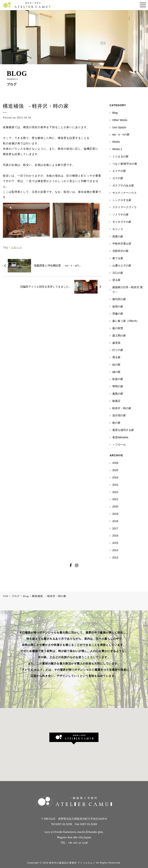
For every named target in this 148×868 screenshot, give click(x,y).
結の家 (116, 365)
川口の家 (118, 273)
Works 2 (117, 149)
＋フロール (119, 445)
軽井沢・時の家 (122, 408)
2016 (115, 536)
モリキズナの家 (122, 222)
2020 (115, 507)
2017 (115, 528)
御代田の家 (119, 299)
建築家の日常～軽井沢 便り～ (128, 290)
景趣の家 (118, 314)
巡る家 (116, 280)
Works (116, 142)
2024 (115, 477)
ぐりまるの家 (120, 156)
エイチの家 (119, 171)
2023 (115, 485)
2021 (115, 499)
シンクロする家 (122, 200)
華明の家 (118, 386)
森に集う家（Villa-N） (126, 321)
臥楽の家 (118, 379)
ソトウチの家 (120, 214)
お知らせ (16, 247)
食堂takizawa (120, 437)
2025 (115, 470)
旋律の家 (118, 306)
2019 (115, 514)
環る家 (116, 357)
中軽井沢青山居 (122, 244)
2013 (115, 558)
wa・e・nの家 (121, 134)
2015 (115, 543)
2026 (115, 463)
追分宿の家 (119, 415)
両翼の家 (118, 236)
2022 (115, 492)
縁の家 (116, 372)
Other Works (120, 120)
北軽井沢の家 (120, 251)
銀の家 (116, 423)
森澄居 (116, 343)
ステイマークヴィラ (124, 207)
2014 (115, 550)
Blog (115, 113)
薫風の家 (118, 394)
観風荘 (116, 401)
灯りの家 (118, 350)
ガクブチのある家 (123, 185)
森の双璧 (118, 328)
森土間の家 (119, 336)
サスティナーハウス (124, 193)
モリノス (118, 229)
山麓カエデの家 (122, 265)
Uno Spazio (119, 127)
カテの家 (118, 178)
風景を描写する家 (123, 430)
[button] (74, 739)
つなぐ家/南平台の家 (125, 164)
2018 (115, 521)
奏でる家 (118, 258)
